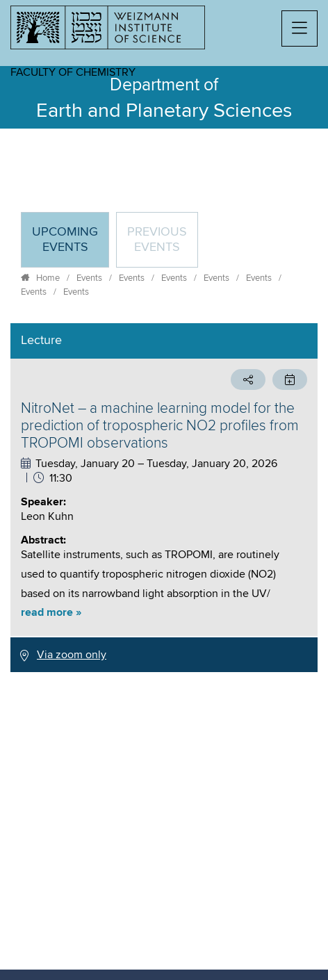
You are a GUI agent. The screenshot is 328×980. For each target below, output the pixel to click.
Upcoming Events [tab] (70, 246)
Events (89, 278)
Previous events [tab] (157, 240)
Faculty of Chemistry (73, 72)
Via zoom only (72, 655)
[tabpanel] (164, 498)
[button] (300, 28)
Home (48, 278)
